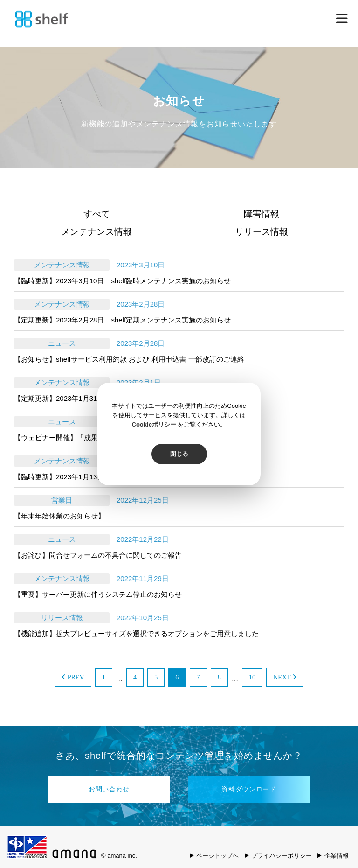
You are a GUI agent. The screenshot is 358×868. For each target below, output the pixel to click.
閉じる (179, 454)
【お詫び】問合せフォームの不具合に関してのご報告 (98, 555)
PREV (73, 677)
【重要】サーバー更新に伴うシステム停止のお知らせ (98, 594)
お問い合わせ (109, 789)
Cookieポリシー (154, 424)
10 (252, 677)
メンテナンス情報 (96, 232)
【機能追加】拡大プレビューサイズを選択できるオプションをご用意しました (136, 633)
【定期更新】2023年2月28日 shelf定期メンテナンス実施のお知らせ (122, 320)
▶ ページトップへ (214, 856)
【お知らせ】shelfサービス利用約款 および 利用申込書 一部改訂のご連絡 (129, 359)
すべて (97, 214)
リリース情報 (262, 232)
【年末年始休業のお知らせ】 (59, 516)
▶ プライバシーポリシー (278, 856)
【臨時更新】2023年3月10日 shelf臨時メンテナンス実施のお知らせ (122, 281)
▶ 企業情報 (333, 856)
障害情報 (262, 214)
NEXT (285, 677)
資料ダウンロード (249, 789)
